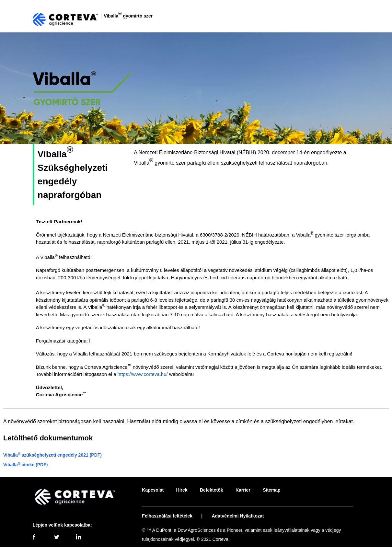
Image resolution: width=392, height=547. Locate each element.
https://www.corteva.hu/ (143, 374)
